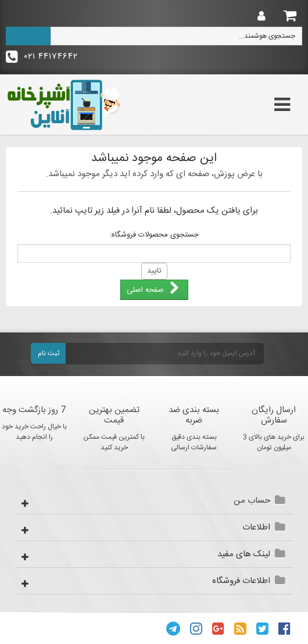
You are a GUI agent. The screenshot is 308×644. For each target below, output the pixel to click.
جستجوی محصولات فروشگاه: (154, 235)
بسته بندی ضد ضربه (194, 415)
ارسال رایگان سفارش (274, 415)
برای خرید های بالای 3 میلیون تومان (274, 442)
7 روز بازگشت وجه (34, 410)
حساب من (252, 501)
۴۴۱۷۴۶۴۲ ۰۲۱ (42, 57)
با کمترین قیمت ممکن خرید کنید (114, 442)
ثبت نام (49, 353)
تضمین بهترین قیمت (114, 415)
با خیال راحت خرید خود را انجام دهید (34, 432)
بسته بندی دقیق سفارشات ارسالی (194, 442)
